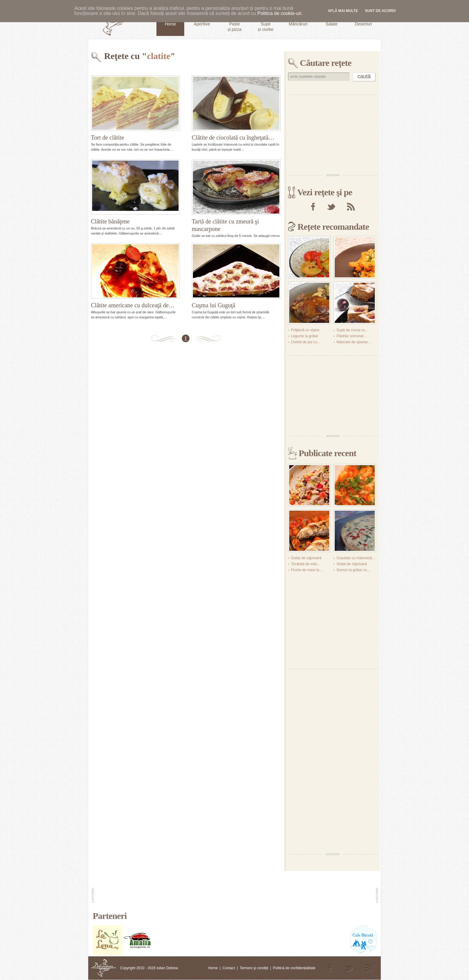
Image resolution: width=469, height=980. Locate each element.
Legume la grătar (305, 336)
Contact (229, 968)
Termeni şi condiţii (254, 968)
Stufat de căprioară (352, 564)
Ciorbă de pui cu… (306, 342)
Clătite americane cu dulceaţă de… (133, 305)
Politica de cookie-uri (279, 13)
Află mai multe (343, 11)
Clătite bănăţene (110, 221)
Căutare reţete (326, 63)
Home (213, 968)
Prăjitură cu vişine (305, 330)
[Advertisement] (333, 134)
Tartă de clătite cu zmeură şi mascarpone (225, 225)
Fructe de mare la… (307, 570)
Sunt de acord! (380, 11)
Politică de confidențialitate (294, 968)
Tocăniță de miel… (306, 564)
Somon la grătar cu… (353, 570)
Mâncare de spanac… (354, 342)
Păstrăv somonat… (352, 336)
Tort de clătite (108, 137)
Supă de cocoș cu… (352, 330)
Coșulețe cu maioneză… (356, 558)
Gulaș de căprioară (306, 558)
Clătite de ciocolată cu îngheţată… (233, 137)
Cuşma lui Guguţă (214, 305)
